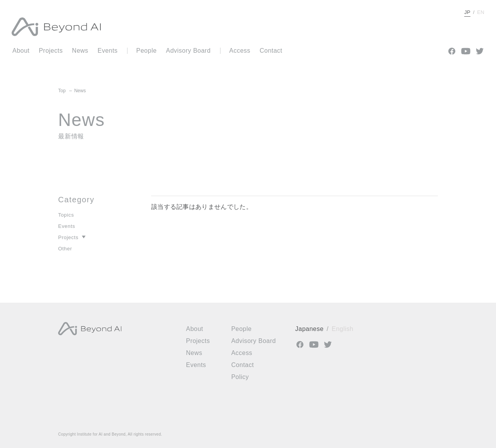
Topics (66, 215)
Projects (68, 237)
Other (65, 249)
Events (67, 226)
